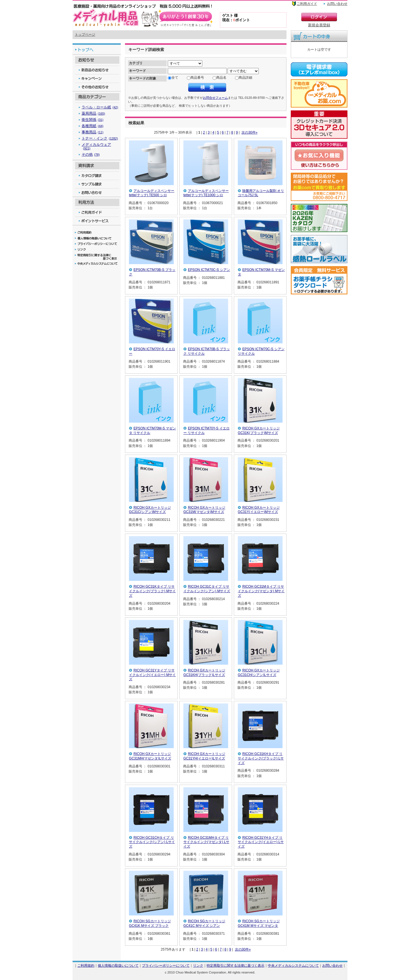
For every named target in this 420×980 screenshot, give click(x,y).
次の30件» (249, 132)
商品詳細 (245, 78)
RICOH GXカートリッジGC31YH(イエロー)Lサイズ (204, 756)
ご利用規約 (86, 965)
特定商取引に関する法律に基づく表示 (236, 965)
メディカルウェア (96, 146)
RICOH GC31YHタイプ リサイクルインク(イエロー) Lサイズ (261, 842)
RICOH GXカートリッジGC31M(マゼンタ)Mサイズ (204, 510)
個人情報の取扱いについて (118, 965)
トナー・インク (100, 138)
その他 (91, 154)
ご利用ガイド (307, 4)
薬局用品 (93, 113)
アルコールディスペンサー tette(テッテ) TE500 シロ (152, 193)
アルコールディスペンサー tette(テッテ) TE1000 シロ (206, 193)
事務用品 (93, 132)
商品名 (221, 78)
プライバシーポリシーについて (166, 965)
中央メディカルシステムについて (293, 965)
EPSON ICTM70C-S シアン (209, 270)
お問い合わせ (337, 4)
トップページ (85, 35)
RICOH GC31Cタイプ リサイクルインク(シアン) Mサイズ (207, 589)
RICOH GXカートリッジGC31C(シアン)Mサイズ (150, 510)
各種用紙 (93, 126)
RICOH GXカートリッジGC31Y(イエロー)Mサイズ (259, 510)
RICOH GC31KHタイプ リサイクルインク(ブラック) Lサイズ (261, 758)
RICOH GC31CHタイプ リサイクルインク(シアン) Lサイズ (152, 842)
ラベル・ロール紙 (100, 107)
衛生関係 (93, 120)
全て (175, 78)
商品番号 (197, 78)
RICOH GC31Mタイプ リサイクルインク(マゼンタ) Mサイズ (261, 591)
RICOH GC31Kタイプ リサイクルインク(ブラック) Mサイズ (152, 591)
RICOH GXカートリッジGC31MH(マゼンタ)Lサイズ (150, 756)
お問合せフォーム (215, 98)
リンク (198, 965)
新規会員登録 (319, 25)
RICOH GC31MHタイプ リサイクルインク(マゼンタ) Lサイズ (206, 842)
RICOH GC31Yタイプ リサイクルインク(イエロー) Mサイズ (152, 675)
